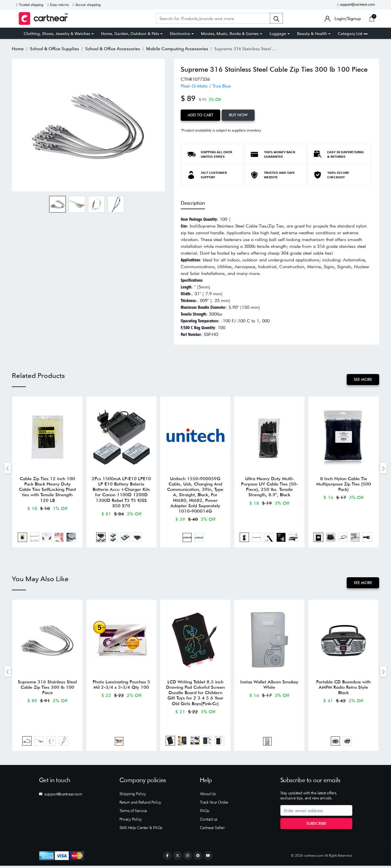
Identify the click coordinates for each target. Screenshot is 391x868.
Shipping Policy (133, 796)
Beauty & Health (312, 34)
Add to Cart (201, 115)
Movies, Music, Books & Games (230, 34)
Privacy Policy (131, 821)
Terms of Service (133, 813)
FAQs (205, 813)
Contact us (209, 821)
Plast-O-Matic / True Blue (206, 86)
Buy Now (239, 115)
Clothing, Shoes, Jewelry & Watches (57, 34)
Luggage (278, 34)
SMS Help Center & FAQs (141, 830)
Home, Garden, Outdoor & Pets (130, 34)
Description (193, 203)
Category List (353, 34)
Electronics (180, 34)
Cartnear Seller (212, 830)
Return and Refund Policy (140, 804)
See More (363, 379)
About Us (208, 796)
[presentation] (8, 468)
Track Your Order (214, 804)
